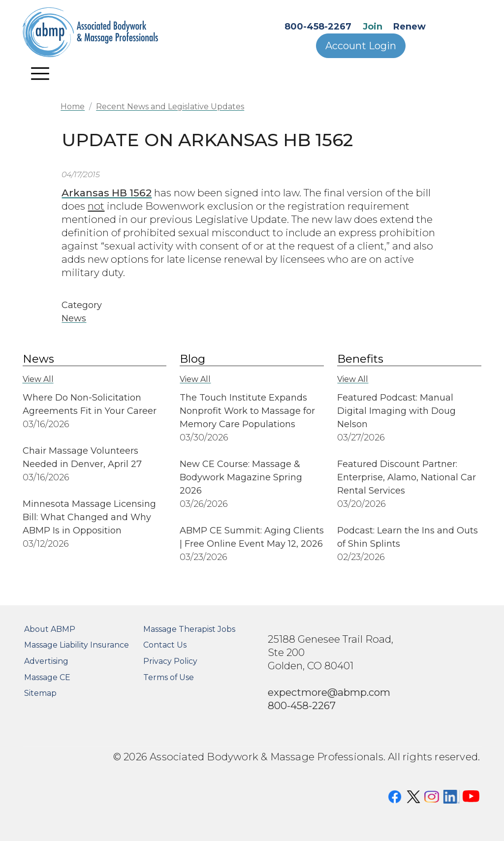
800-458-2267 (318, 27)
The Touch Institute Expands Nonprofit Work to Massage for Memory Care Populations (247, 411)
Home (73, 107)
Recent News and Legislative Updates (170, 107)
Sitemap (40, 693)
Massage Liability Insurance (77, 645)
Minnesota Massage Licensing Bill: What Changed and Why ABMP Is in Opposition (89, 517)
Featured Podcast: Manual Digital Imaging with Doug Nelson (396, 411)
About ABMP (50, 629)
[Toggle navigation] (40, 73)
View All (38, 379)
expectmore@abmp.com (329, 692)
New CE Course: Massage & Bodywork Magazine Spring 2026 (241, 477)
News (74, 318)
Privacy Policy (170, 661)
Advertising (46, 661)
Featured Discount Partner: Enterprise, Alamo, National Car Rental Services (407, 477)
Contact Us (165, 645)
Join (373, 27)
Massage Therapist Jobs (189, 629)
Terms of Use (169, 677)
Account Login (361, 46)
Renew (409, 27)
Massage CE (47, 677)
